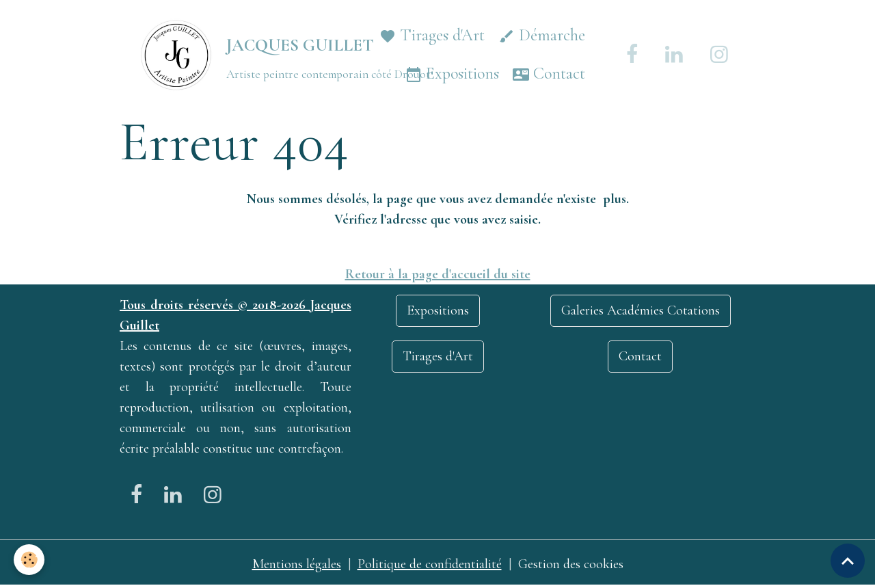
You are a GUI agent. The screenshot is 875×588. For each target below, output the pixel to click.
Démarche (542, 36)
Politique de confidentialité (430, 564)
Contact (549, 74)
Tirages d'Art (432, 36)
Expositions (452, 74)
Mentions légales (297, 564)
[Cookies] (29, 560)
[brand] (239, 55)
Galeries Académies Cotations (641, 310)
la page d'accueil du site (462, 274)
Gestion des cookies (571, 564)
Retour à (370, 274)
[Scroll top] (848, 561)
